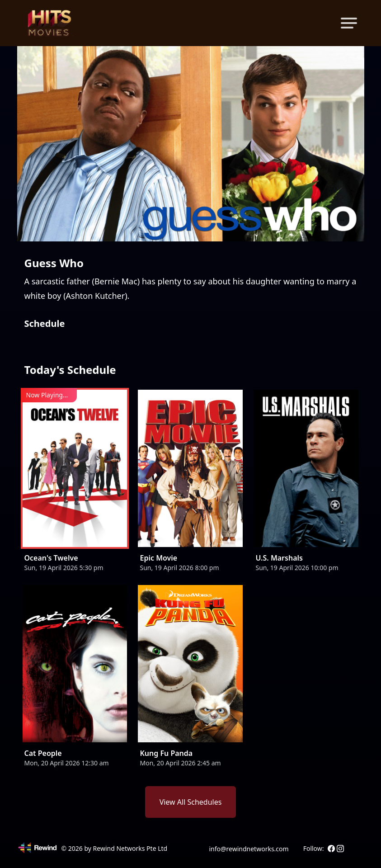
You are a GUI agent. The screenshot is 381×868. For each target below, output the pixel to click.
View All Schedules (191, 802)
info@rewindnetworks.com (249, 849)
